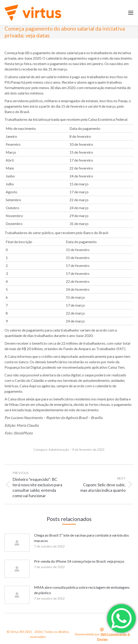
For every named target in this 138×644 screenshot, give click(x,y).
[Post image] (17, 543)
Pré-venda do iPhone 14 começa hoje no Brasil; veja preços (79, 561)
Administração (59, 449)
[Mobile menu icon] (131, 13)
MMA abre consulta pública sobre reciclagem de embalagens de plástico (82, 590)
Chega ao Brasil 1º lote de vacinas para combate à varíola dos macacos (81, 538)
